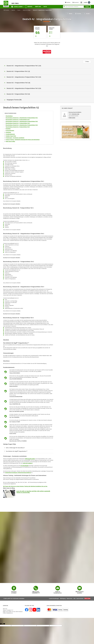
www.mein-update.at (28, 463)
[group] (47, 22)
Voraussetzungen (10, 131)
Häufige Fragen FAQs (11, 136)
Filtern (87, 62)
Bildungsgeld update (30, 459)
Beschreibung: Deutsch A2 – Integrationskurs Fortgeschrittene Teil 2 (22, 121)
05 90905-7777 (10, 610)
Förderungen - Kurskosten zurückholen (15, 138)
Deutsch (19, 10)
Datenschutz (69, 599)
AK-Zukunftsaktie (24, 466)
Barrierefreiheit (80, 599)
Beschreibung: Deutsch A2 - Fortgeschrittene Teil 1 (18, 120)
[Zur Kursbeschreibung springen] (54, 32)
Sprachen (13, 10)
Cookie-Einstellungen (54, 599)
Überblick (8, 129)
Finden (87, 7)
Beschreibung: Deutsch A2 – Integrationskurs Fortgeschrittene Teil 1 (22, 118)
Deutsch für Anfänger (27, 10)
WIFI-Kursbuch (6, 10)
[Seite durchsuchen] (77, 7)
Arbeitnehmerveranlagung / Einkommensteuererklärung (18, 473)
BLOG (45, 7)
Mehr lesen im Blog (10, 141)
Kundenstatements (10, 134)
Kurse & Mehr (17, 7)
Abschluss (9, 132)
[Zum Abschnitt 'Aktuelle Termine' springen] (40, 32)
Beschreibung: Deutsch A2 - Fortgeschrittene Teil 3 (18, 127)
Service (30, 7)
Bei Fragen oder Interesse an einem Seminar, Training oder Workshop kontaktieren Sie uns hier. (25, 486)
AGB (74, 599)
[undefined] (3, 624)
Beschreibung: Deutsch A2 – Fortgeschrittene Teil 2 (18, 123)
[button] (47, 66)
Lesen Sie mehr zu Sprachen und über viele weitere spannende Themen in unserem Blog (33, 492)
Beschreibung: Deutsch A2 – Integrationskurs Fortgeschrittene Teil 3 (22, 125)
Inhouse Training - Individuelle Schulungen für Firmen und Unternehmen (23, 140)
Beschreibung (9, 116)
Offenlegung (63, 599)
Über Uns (38, 7)
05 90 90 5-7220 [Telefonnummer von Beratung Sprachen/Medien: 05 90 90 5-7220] (76, 114)
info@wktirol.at (9, 613)
